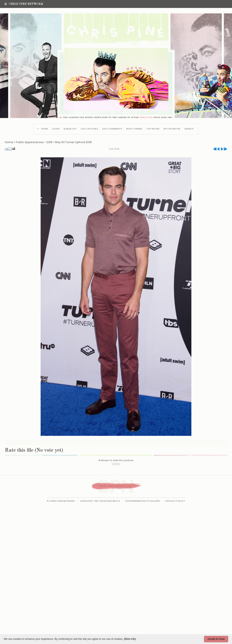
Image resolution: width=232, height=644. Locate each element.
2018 (49, 142)
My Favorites (172, 129)
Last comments (112, 129)
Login (56, 129)
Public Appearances (30, 142)
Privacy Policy (175, 501)
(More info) (130, 639)
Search (189, 129)
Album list (70, 129)
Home (45, 129)
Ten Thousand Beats (107, 501)
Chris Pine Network (24, 4)
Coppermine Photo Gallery (143, 501)
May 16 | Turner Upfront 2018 (73, 142)
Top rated (153, 129)
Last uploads (89, 129)
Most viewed (134, 129)
